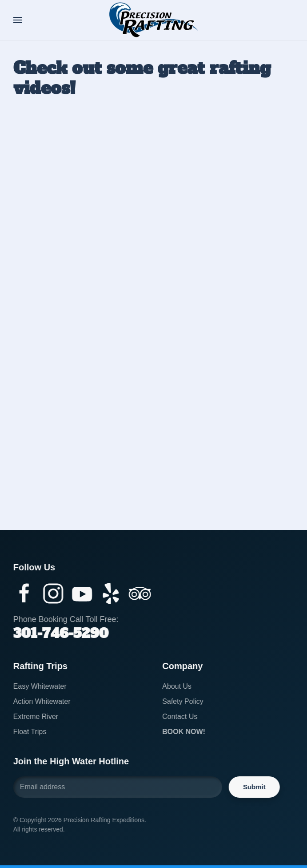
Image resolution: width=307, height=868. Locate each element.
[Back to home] (154, 20)
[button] (18, 20)
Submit (253, 787)
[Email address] (116, 787)
